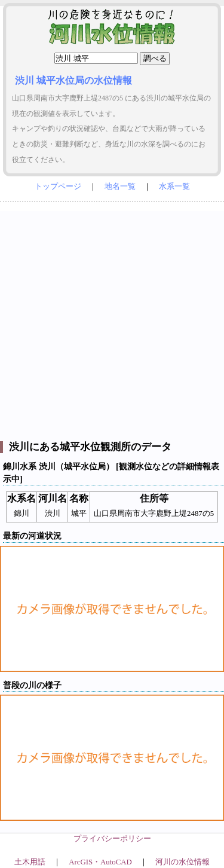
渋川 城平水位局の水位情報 (73, 80)
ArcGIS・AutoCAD (100, 862)
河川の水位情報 (182, 862)
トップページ (58, 187)
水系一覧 (174, 187)
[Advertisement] (112, 323)
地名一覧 (120, 187)
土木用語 (30, 862)
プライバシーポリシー (112, 839)
